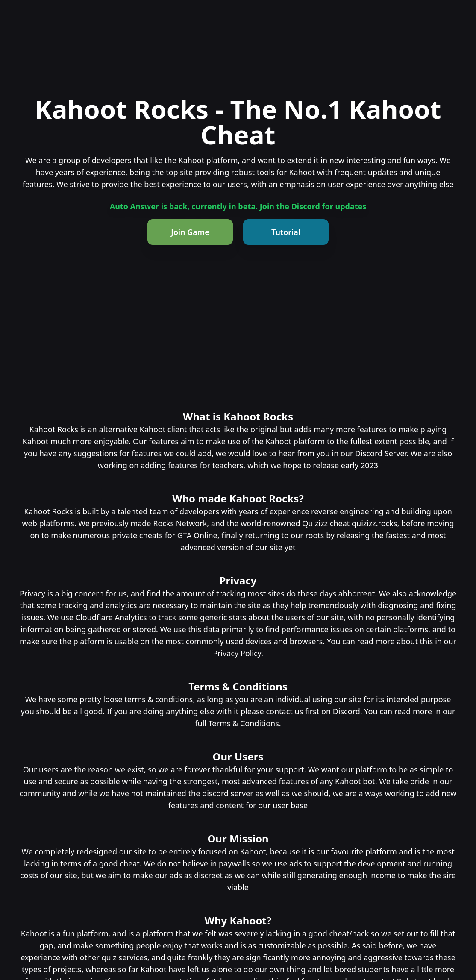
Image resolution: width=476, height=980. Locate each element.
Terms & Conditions (244, 723)
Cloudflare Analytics (111, 617)
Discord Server (381, 453)
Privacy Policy (237, 653)
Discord (306, 206)
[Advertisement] (238, 346)
